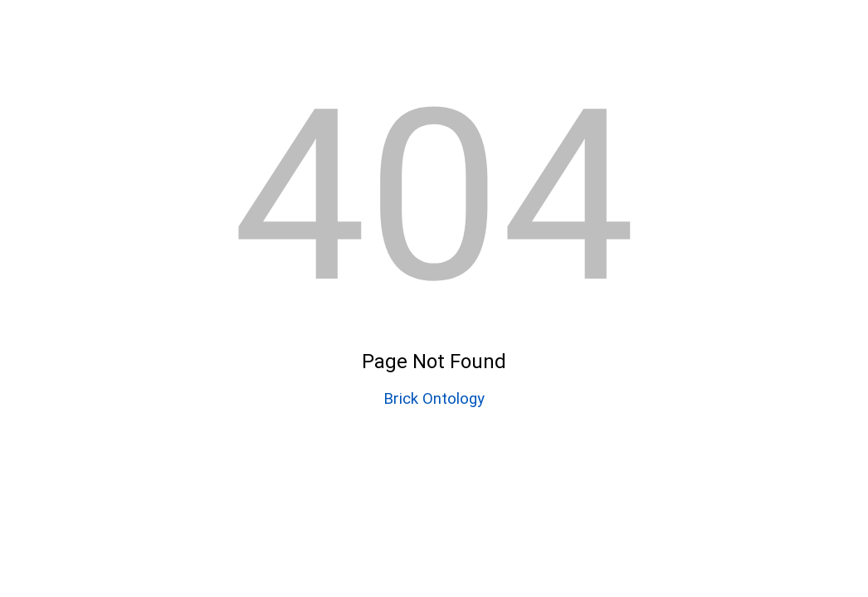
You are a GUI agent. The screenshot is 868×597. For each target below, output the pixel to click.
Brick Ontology (434, 399)
